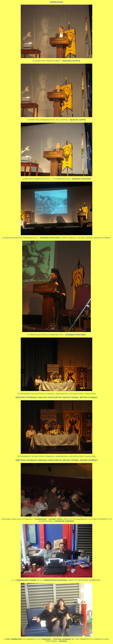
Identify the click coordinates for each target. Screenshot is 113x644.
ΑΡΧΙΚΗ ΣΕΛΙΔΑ (56, 2)
